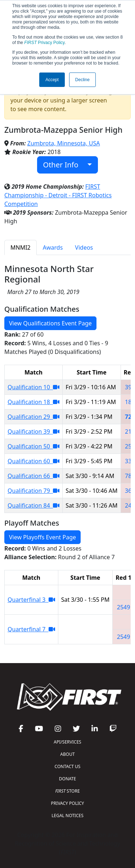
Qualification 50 (33, 446)
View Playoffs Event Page (42, 537)
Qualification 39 (33, 431)
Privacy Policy (44, 43)
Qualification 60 (33, 461)
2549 (124, 607)
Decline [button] (82, 80)
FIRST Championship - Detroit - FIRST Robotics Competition (58, 195)
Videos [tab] (84, 247)
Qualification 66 (33, 476)
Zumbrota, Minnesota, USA (64, 143)
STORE (67, 791)
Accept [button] (52, 80)
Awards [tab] (53, 247)
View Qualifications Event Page (50, 323)
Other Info (65, 165)
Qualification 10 (33, 387)
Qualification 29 (33, 417)
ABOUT (67, 754)
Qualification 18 (33, 402)
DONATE (67, 779)
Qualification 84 (33, 505)
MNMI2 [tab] (21, 247)
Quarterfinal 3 (31, 600)
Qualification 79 (33, 491)
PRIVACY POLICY (68, 803)
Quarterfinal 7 (31, 629)
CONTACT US (68, 766)
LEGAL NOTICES (67, 816)
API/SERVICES (67, 742)
